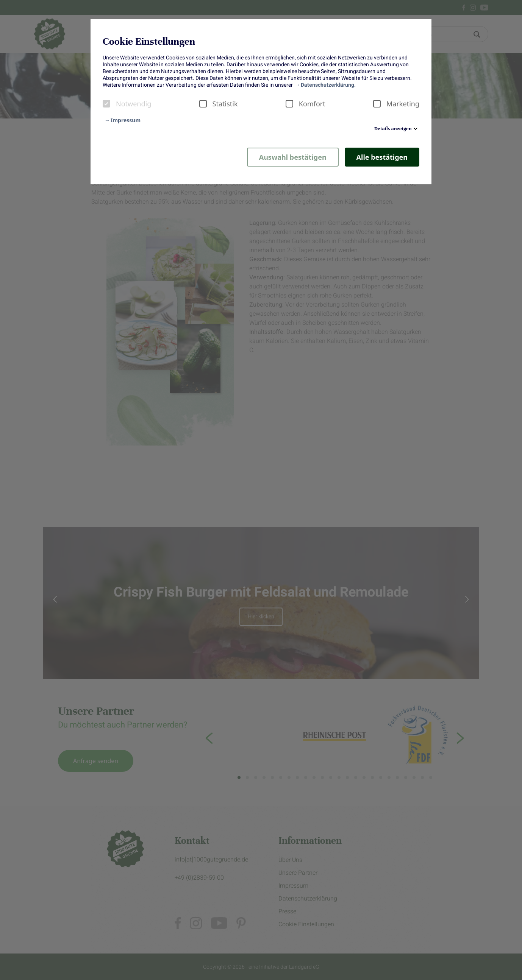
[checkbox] (106, 104)
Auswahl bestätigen (293, 157)
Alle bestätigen (382, 157)
